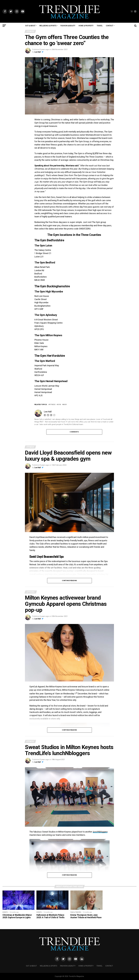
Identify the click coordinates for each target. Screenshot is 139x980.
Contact (110, 26)
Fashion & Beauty (68, 26)
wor (65, 405)
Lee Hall (38, 52)
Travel (100, 26)
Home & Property (86, 26)
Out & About (30, 26)
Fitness (52, 405)
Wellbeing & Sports (48, 26)
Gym (59, 405)
